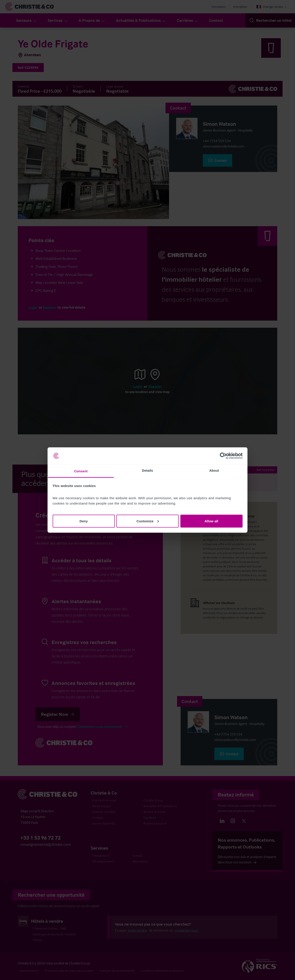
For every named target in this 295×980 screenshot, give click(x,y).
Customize (148, 521)
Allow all (211, 521)
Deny (84, 521)
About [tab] (214, 470)
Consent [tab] (81, 471)
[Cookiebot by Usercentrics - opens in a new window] (223, 456)
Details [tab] (147, 470)
